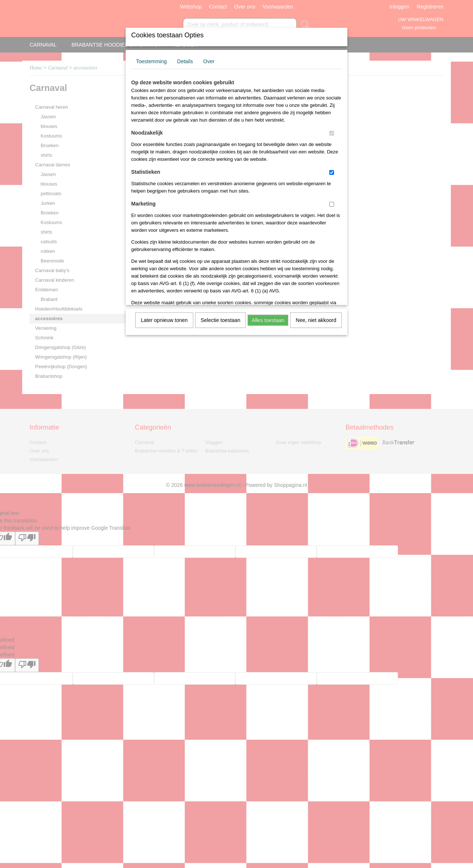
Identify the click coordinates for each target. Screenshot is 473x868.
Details (185, 61)
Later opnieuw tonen (164, 320)
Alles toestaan (268, 320)
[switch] (332, 133)
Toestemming (151, 61)
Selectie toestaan (220, 320)
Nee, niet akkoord (316, 320)
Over (209, 61)
